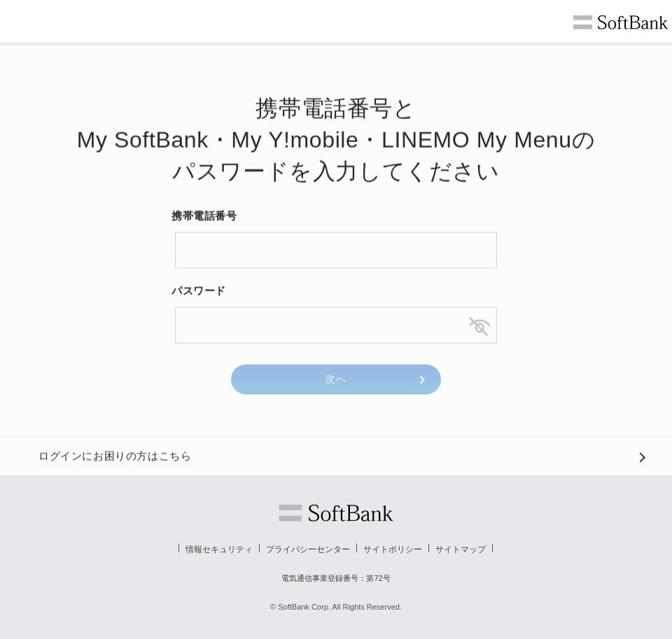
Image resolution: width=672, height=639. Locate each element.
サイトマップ (461, 549)
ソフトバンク (336, 513)
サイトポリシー (393, 549)
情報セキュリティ (219, 549)
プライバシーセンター (308, 549)
